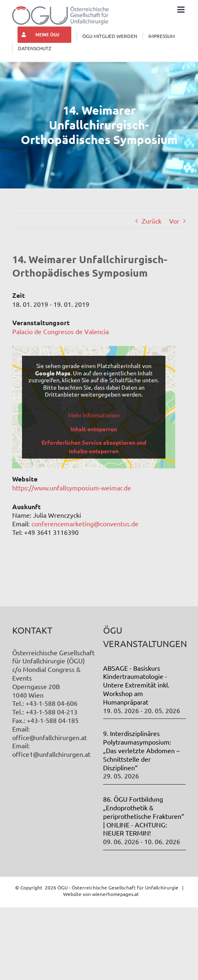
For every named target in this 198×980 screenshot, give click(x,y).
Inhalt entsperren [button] (94, 429)
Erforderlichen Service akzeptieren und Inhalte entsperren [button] (94, 447)
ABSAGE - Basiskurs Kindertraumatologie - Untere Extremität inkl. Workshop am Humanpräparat (136, 685)
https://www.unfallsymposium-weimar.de (72, 488)
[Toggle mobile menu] (181, 10)
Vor (174, 221)
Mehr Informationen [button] (94, 415)
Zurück (152, 221)
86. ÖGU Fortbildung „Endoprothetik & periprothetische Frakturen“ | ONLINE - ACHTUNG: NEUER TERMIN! (144, 816)
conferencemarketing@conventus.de (85, 523)
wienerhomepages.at (115, 894)
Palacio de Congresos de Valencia (60, 331)
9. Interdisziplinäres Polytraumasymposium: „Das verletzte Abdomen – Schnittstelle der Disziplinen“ (141, 750)
